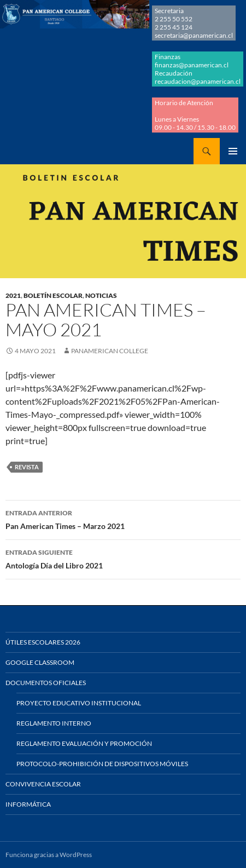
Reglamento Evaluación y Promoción (84, 743)
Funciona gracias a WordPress (49, 855)
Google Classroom (40, 662)
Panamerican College (110, 351)
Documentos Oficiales (46, 683)
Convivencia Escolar (43, 784)
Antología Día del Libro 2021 (123, 558)
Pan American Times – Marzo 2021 (123, 519)
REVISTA (27, 467)
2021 (13, 295)
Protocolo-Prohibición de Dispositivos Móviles (102, 764)
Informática (28, 804)
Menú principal (233, 151)
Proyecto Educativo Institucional (79, 703)
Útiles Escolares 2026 (43, 642)
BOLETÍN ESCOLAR (53, 295)
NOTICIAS (101, 295)
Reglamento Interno (54, 723)
